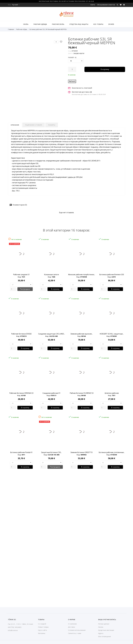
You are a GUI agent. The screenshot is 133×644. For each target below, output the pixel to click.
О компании (72, 624)
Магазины (42, 633)
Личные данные (104, 624)
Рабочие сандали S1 (21, 275)
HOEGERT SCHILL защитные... (112, 334)
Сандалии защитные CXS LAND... (52, 334)
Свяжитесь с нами (75, 633)
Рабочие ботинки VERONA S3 (21, 393)
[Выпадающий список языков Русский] (16, 5)
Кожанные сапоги (51, 275)
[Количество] (72, 69)
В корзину (105, 69)
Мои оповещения (104, 636)
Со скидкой (42, 624)
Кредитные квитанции (106, 630)
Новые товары (43, 627)
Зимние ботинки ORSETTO (82, 452)
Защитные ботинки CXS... (51, 452)
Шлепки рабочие (112, 393)
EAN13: (71, 53)
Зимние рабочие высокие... (82, 334)
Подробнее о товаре (34, 125)
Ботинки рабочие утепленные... (112, 452)
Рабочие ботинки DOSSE (21, 334)
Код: (70, 51)
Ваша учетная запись (107, 620)
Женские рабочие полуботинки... (82, 275)
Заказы (101, 627)
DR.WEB (111, 24)
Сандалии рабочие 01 (51, 393)
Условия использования (77, 630)
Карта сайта (42, 630)
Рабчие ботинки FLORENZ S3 (82, 393)
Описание (15, 125)
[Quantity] (13, 289)
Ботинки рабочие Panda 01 (21, 452)
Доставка (72, 627)
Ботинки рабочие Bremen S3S (112, 275)
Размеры (52, 125)
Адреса (101, 633)
